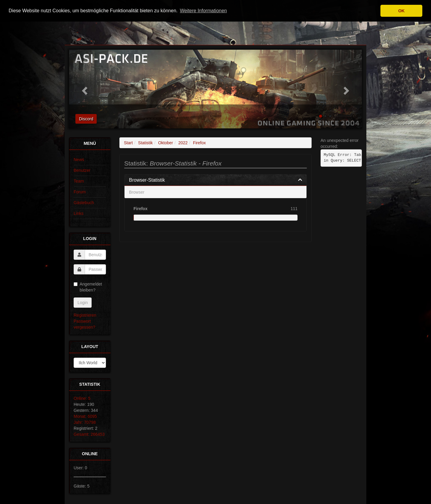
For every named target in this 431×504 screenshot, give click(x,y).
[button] (84, 89)
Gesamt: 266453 (89, 434)
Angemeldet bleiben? (88, 287)
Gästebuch (84, 203)
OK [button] (401, 11)
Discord (86, 119)
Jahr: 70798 (85, 422)
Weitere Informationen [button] (203, 11)
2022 (183, 143)
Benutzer (82, 170)
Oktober (166, 143)
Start (128, 143)
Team (79, 181)
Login (83, 303)
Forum (80, 192)
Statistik (145, 143)
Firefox (199, 143)
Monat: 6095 (85, 416)
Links (79, 213)
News (79, 160)
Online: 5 (82, 398)
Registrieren (85, 315)
